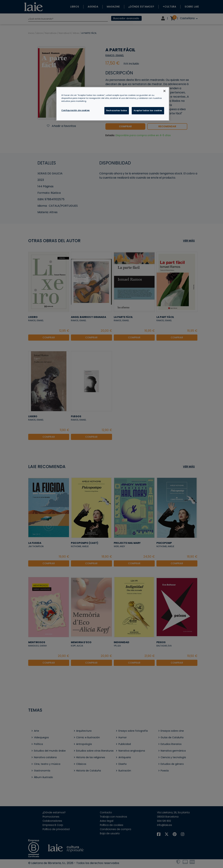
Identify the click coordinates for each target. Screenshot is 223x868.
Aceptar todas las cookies (148, 111)
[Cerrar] (164, 91)
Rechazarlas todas (117, 111)
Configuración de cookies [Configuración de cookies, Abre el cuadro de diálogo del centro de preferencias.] (76, 110)
